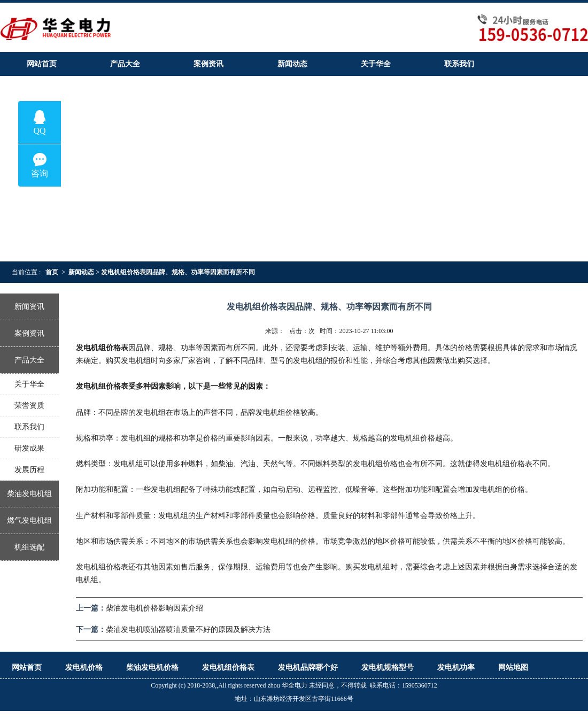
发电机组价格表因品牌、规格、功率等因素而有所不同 (181, 272)
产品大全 (29, 360)
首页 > (55, 272)
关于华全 (29, 384)
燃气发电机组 (29, 520)
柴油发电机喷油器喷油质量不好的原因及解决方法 (188, 630)
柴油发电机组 (29, 494)
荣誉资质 (29, 406)
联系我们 (29, 427)
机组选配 (29, 547)
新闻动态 (81, 272)
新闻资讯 (29, 307)
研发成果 (29, 448)
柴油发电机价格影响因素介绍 (154, 608)
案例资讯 (29, 333)
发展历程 (29, 470)
